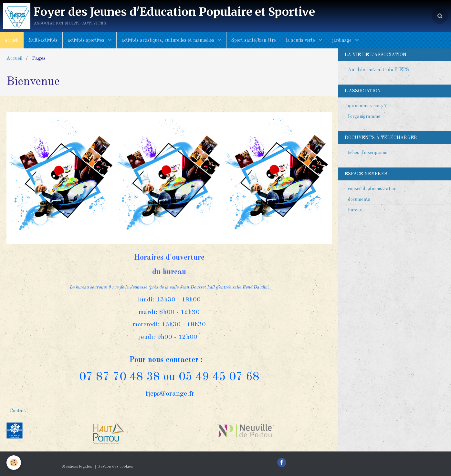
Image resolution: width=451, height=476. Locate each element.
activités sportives (87, 40)
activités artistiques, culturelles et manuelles (168, 40)
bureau (355, 210)
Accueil (15, 58)
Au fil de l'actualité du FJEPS (378, 70)
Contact (18, 411)
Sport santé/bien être (254, 40)
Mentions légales (77, 466)
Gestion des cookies (115, 466)
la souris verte (301, 40)
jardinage (342, 40)
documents (359, 199)
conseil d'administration (372, 189)
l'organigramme (364, 116)
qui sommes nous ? (367, 106)
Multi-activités (43, 40)
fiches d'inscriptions (368, 153)
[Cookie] (14, 463)
